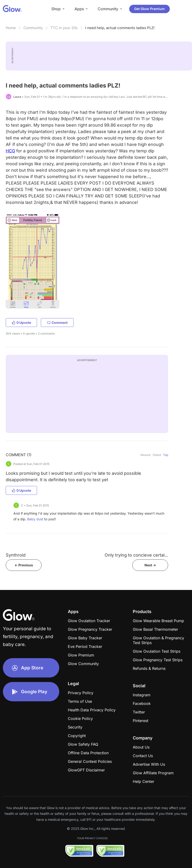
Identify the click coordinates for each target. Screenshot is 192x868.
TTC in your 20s (64, 28)
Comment (57, 323)
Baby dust (35, 519)
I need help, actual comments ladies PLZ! (120, 28)
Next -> (150, 565)
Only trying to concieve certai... (136, 555)
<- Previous (24, 565)
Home (11, 28)
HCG (10, 151)
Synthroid (16, 555)
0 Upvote (21, 323)
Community (33, 28)
